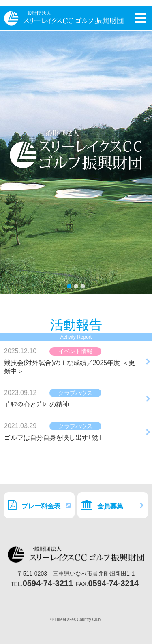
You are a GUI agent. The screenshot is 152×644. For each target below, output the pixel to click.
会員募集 (113, 505)
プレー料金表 (39, 505)
